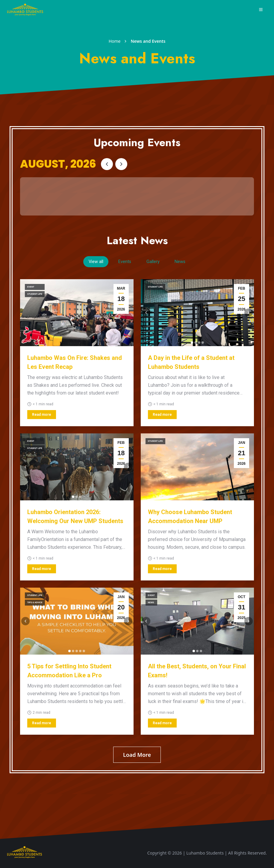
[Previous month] (107, 164)
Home (115, 41)
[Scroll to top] (25, 853)
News (189, 262)
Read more (42, 415)
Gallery (156, 262)
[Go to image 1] (192, 343)
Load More (137, 756)
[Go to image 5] (84, 652)
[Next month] (121, 164)
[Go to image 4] (203, 343)
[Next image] (249, 314)
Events (122, 262)
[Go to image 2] (196, 343)
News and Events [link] (148, 41)
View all (88, 262)
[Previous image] (146, 314)
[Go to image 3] (199, 343)
